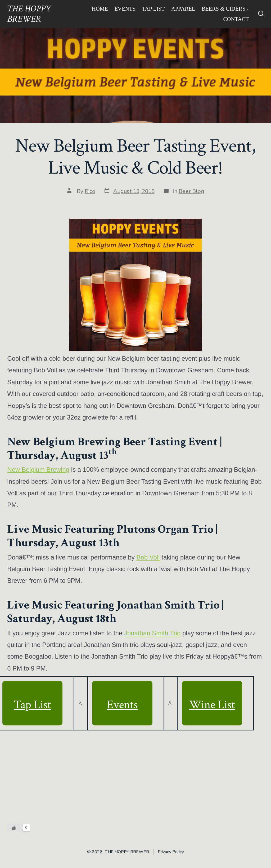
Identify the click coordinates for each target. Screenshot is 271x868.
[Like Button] (14, 828)
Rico (90, 191)
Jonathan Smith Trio (152, 633)
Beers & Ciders (225, 9)
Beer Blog (191, 191)
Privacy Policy (171, 852)
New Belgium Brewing (38, 470)
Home (100, 9)
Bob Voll (148, 557)
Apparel (183, 9)
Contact (236, 19)
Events (125, 9)
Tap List (153, 9)
